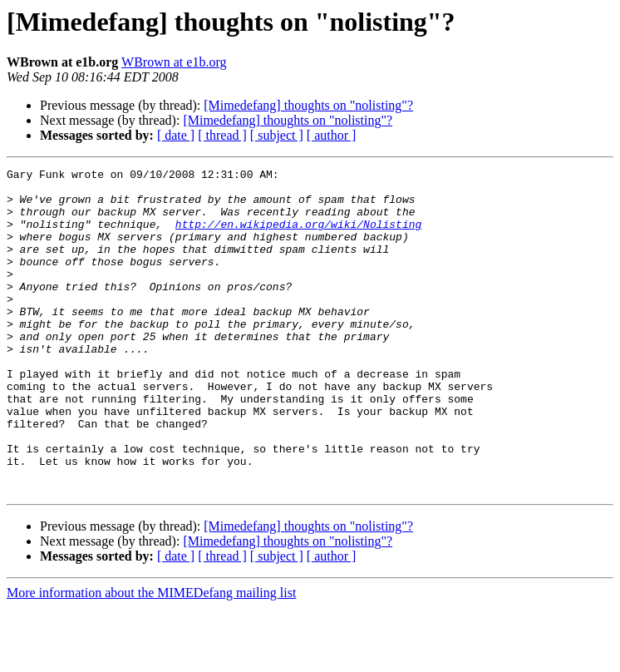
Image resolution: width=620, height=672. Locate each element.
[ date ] (176, 135)
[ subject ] (277, 135)
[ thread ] (222, 135)
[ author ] (332, 135)
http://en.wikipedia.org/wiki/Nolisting (298, 236)
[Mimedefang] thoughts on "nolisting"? (308, 105)
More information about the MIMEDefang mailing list (151, 657)
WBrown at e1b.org (174, 62)
